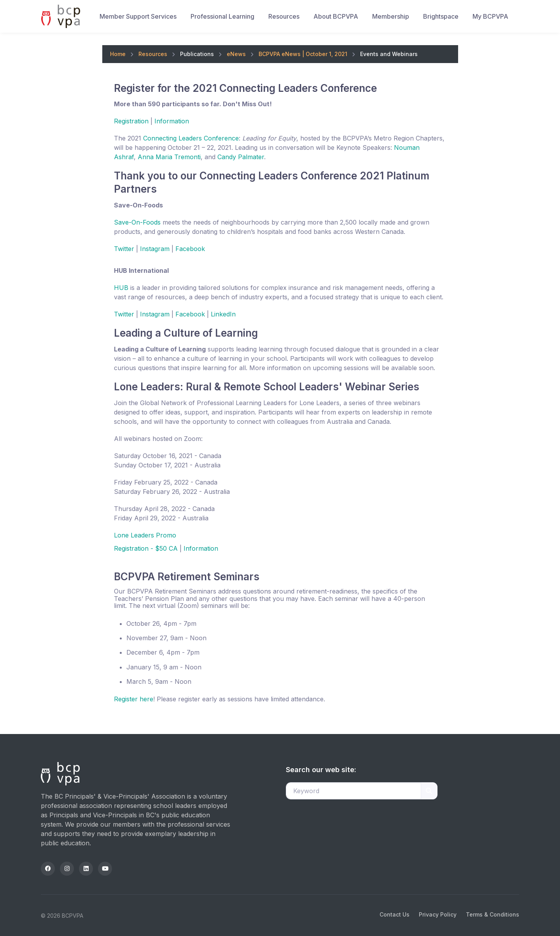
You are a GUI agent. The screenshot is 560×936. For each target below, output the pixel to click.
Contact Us (395, 914)
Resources (153, 54)
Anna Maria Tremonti (169, 157)
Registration (131, 121)
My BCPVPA (490, 16)
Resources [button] (284, 16)
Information (172, 121)
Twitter (124, 249)
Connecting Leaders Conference (191, 138)
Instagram (155, 249)
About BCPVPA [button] (336, 16)
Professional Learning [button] (222, 16)
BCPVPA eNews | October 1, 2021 (303, 54)
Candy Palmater (241, 157)
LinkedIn (223, 314)
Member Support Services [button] (138, 16)
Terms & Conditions (493, 914)
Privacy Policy (438, 914)
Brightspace (441, 16)
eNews (236, 54)
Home (118, 54)
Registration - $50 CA (146, 548)
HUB (121, 288)
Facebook (190, 249)
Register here (134, 699)
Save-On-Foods (137, 222)
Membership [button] (391, 16)
